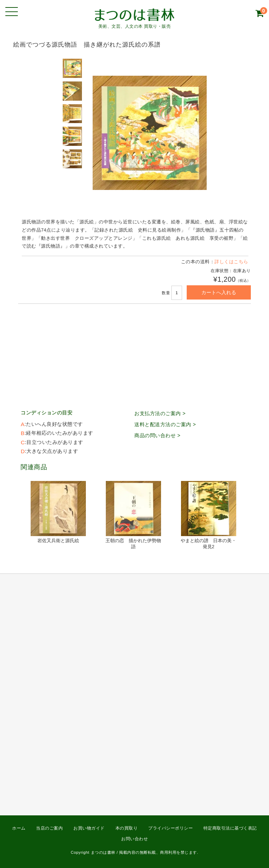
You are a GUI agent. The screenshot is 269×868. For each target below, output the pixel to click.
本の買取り (127, 828)
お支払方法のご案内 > (160, 413)
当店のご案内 (49, 828)
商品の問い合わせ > (157, 435)
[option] (73, 68)
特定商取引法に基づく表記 (230, 828)
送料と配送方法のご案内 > (165, 424)
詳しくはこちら (231, 262)
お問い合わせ (134, 839)
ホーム (19, 828)
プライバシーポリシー (170, 828)
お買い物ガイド (89, 828)
